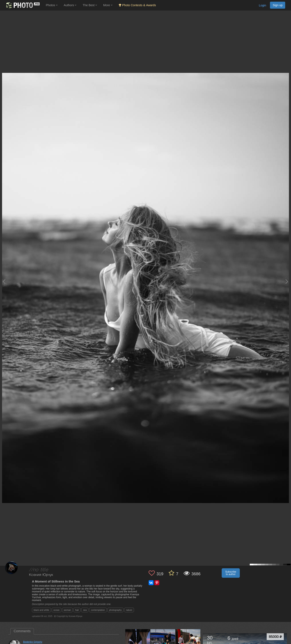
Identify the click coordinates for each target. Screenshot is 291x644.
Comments (22, 631)
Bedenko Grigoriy (33, 642)
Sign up (278, 5)
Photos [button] (52, 5)
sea (85, 610)
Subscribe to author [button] (231, 573)
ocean (57, 610)
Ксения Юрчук (41, 575)
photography (115, 610)
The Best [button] (90, 5)
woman (67, 610)
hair (77, 610)
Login (262, 5)
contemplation (98, 610)
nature (129, 610)
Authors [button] (70, 5)
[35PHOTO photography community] (22, 5)
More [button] (108, 5)
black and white (41, 610)
